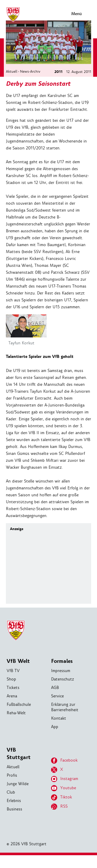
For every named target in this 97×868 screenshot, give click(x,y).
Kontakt (59, 718)
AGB (55, 688)
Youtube (64, 788)
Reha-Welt (16, 713)
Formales (62, 661)
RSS (59, 807)
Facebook (64, 761)
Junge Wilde (18, 784)
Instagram (65, 779)
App (55, 727)
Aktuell (12, 71)
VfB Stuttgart (19, 754)
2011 (58, 72)
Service (57, 696)
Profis (12, 775)
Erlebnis (14, 801)
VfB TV (13, 671)
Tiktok (62, 797)
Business (14, 809)
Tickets (13, 688)
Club (11, 792)
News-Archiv (30, 71)
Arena (12, 696)
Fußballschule (19, 704)
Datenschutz (63, 679)
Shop (11, 679)
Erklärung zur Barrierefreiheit (65, 707)
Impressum (61, 671)
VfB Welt (18, 661)
